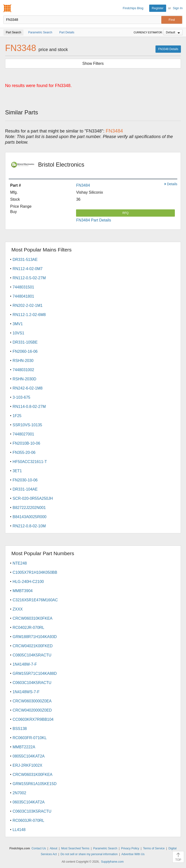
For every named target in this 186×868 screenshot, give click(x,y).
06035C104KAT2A (29, 802)
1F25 (17, 416)
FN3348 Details (168, 49)
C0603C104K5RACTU (32, 683)
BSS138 (20, 729)
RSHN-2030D (24, 379)
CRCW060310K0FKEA (33, 618)
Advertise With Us (133, 854)
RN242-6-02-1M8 (28, 388)
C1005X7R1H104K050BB (35, 572)
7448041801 (23, 296)
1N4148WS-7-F (26, 692)
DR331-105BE (25, 342)
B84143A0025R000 (30, 517)
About (53, 848)
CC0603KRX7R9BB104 (33, 719)
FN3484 (83, 185)
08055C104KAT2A (29, 756)
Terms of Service (154, 848)
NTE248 (20, 563)
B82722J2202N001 (29, 508)
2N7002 (19, 793)
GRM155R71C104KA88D (35, 673)
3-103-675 (21, 397)
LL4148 (19, 830)
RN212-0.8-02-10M (29, 526)
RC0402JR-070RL (28, 628)
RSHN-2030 (23, 361)
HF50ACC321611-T (30, 462)
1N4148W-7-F (25, 664)
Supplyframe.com (112, 862)
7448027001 (23, 434)
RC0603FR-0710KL (30, 738)
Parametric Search (105, 848)
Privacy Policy (130, 848)
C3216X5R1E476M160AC (35, 600)
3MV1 (18, 324)
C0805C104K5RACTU (32, 655)
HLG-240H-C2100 (28, 582)
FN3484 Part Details (93, 220)
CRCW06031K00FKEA (33, 775)
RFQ (126, 213)
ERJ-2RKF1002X (27, 765)
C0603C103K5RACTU (32, 811)
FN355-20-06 (24, 452)
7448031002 (23, 370)
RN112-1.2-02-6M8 (29, 315)
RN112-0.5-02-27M (29, 278)
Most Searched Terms (75, 848)
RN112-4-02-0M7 (28, 269)
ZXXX (18, 609)
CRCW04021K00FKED (33, 646)
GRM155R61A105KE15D (35, 784)
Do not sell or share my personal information (89, 854)
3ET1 (17, 471)
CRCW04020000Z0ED (32, 710)
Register (158, 8)
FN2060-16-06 (25, 351)
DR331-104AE (25, 489)
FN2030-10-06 (25, 480)
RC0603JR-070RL (28, 820)
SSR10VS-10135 (27, 425)
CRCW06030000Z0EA (32, 701)
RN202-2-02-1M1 (28, 305)
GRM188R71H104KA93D (35, 637)
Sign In (178, 8)
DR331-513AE (25, 260)
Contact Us (39, 848)
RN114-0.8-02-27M (29, 407)
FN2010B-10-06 (26, 443)
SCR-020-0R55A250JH (33, 498)
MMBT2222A (24, 747)
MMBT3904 (23, 591)
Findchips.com (8, 8)
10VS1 (18, 333)
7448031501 (23, 287)
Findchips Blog (133, 8)
